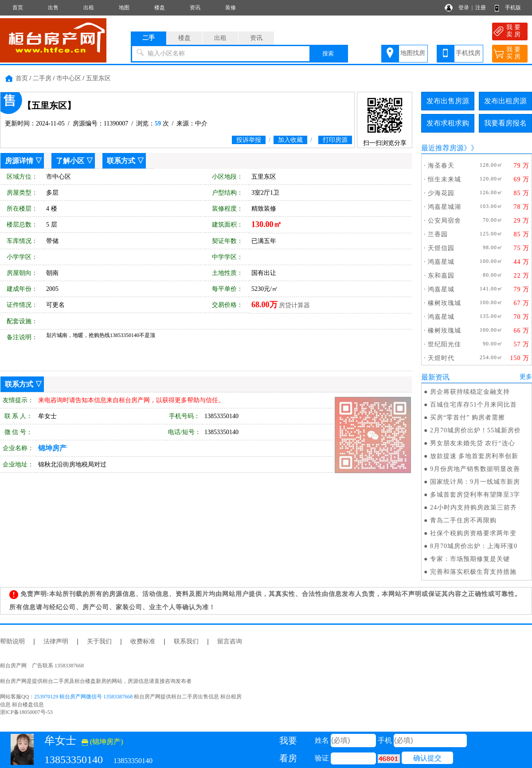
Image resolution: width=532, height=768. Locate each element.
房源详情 (19, 161)
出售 (53, 8)
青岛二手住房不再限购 (463, 520)
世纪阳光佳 (444, 344)
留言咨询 (230, 641)
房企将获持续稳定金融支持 (470, 392)
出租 (89, 8)
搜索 (328, 53)
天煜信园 (441, 248)
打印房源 (335, 140)
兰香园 (438, 234)
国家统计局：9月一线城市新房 (475, 482)
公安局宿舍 (444, 221)
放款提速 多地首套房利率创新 (474, 456)
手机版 (513, 8)
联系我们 (186, 641)
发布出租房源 (505, 101)
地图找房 (413, 53)
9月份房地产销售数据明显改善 (475, 469)
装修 (231, 8)
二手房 (42, 78)
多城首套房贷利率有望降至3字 (475, 495)
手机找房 (468, 53)
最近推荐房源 (442, 148)
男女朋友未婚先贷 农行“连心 (473, 443)
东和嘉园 (441, 276)
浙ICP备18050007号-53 (26, 712)
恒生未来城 (444, 179)
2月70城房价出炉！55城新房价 (475, 430)
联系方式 (121, 161)
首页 (18, 8)
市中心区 (69, 78)
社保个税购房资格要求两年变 (473, 533)
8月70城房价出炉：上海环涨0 (474, 546)
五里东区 (98, 78)
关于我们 (99, 641)
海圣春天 (441, 166)
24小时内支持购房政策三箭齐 (473, 507)
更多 (526, 377)
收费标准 (143, 641)
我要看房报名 (505, 123)
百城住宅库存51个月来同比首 (473, 405)
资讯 (195, 8)
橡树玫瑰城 (444, 303)
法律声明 (56, 641)
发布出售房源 (448, 101)
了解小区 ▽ (74, 161)
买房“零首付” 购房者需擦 (467, 417)
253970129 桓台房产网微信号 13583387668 (83, 697)
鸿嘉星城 (441, 262)
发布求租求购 (448, 123)
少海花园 (441, 193)
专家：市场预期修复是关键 (470, 559)
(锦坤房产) (102, 742)
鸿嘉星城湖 (444, 207)
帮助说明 (12, 641)
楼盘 (160, 8)
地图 (124, 8)
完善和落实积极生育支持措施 (473, 572)
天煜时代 (441, 358)
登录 (464, 8)
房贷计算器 (294, 305)
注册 (481, 8)
